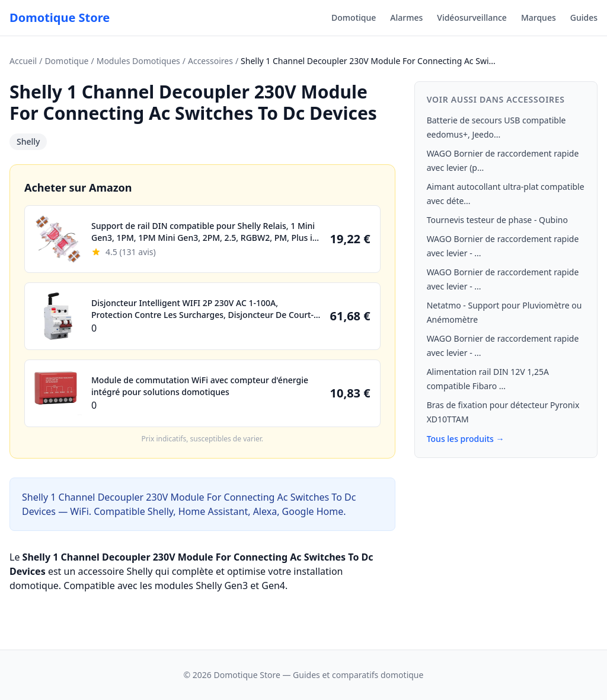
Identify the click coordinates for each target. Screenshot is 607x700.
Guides (584, 17)
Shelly (28, 141)
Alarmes (406, 17)
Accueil (23, 61)
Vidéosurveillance (472, 17)
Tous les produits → (466, 439)
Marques (539, 17)
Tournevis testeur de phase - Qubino (497, 220)
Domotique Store (60, 17)
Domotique (354, 17)
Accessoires (210, 61)
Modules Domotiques (138, 61)
